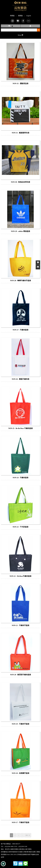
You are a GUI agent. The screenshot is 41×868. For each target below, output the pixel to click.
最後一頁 (28, 835)
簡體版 (12, 16)
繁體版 (20, 16)
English (29, 16)
